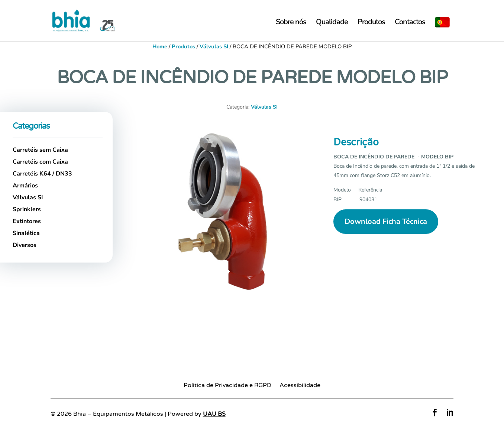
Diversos (25, 245)
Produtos (371, 23)
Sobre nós (291, 23)
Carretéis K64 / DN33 (42, 174)
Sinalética (26, 233)
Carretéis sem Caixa (40, 150)
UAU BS (214, 414)
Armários (25, 186)
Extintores (27, 221)
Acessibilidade (300, 386)
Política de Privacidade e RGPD (227, 386)
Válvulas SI (214, 46)
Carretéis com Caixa (40, 162)
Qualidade (332, 23)
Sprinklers (27, 209)
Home (160, 46)
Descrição (356, 142)
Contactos (410, 23)
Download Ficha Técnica (386, 221)
